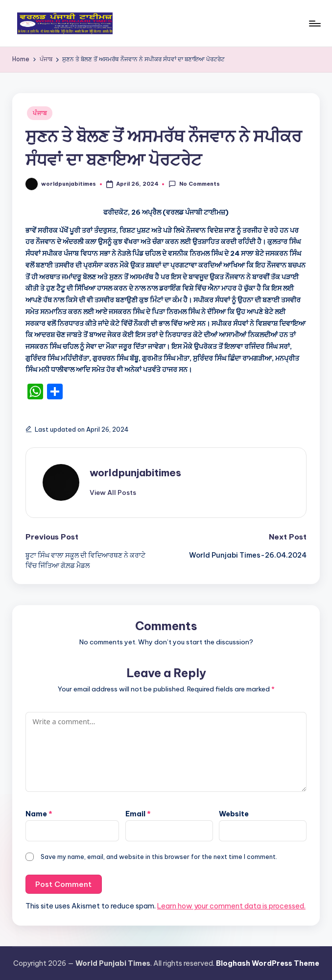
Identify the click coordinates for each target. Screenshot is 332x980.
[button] (113, 492)
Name (39, 814)
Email (138, 814)
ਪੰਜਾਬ (40, 113)
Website (234, 814)
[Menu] (314, 24)
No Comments (194, 184)
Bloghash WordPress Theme (268, 963)
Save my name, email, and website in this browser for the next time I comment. (159, 857)
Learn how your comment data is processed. (231, 906)
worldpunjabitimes (135, 473)
